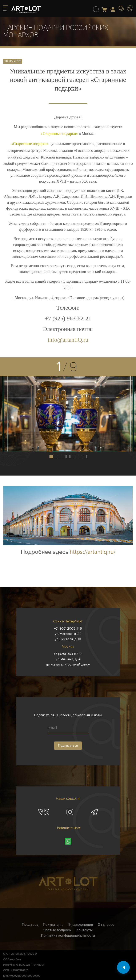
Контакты (84, 930)
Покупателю (53, 924)
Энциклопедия (81, 924)
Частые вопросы (58, 930)
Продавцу (30, 924)
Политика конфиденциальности (68, 935)
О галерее (106, 924)
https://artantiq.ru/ (93, 552)
